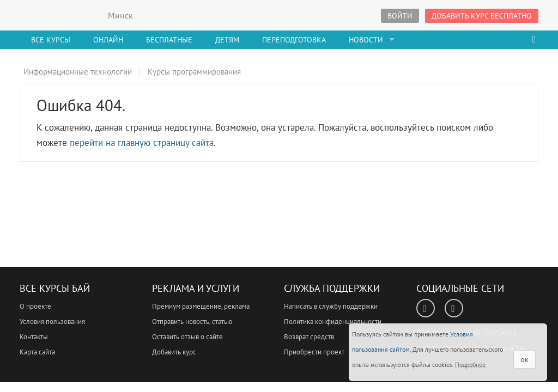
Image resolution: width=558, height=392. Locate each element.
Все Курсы (51, 40)
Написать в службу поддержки (331, 306)
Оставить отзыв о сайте (187, 337)
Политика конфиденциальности (333, 321)
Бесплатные (169, 40)
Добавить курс (174, 352)
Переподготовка (294, 40)
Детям (227, 40)
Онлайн (108, 40)
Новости (366, 40)
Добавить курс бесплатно (482, 16)
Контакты (34, 337)
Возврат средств (309, 337)
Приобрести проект (314, 352)
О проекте (35, 306)
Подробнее (470, 365)
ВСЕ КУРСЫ (60, 15)
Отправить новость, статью (192, 321)
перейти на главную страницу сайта (142, 143)
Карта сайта (37, 352)
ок (524, 359)
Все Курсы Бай (55, 288)
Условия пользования (52, 321)
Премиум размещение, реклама (201, 306)
